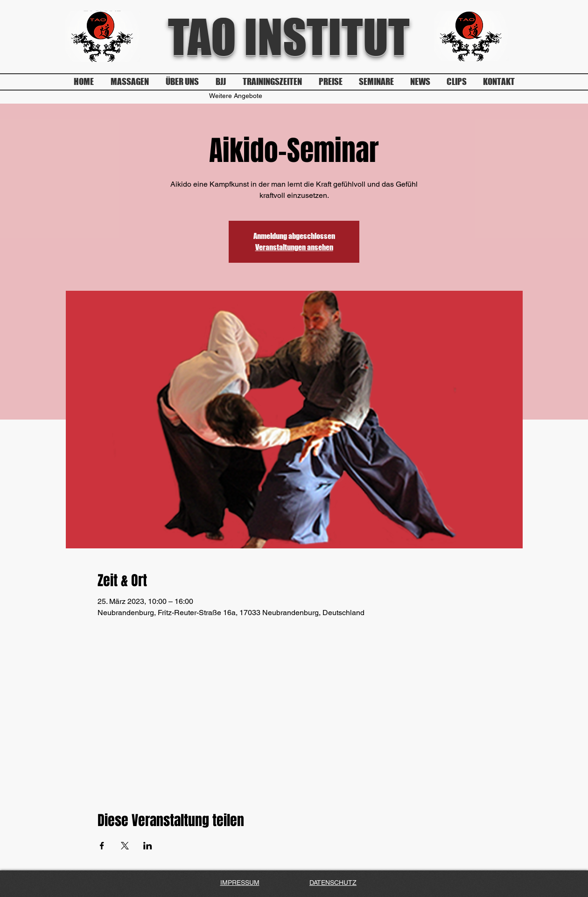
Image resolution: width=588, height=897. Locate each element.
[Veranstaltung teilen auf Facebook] (102, 846)
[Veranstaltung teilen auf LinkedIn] (148, 846)
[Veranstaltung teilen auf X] (125, 846)
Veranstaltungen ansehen (294, 247)
